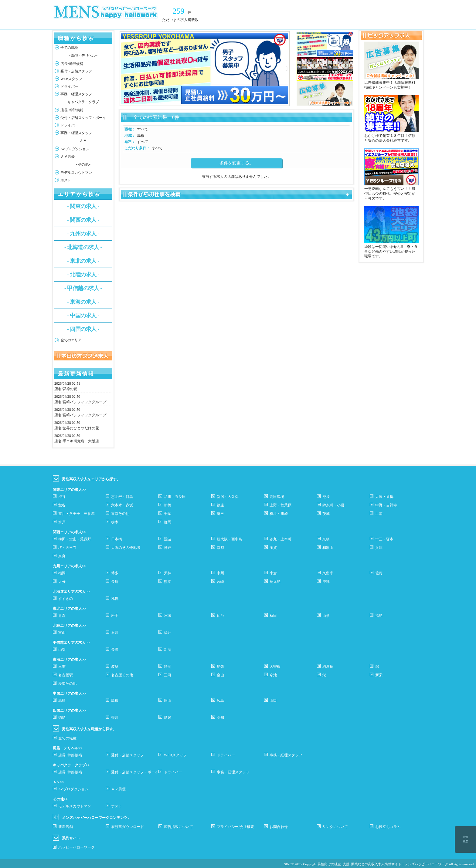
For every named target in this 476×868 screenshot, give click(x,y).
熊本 (168, 582)
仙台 (220, 616)
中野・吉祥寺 (386, 505)
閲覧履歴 (465, 839)
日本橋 (117, 539)
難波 (168, 539)
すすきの (66, 599)
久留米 (328, 573)
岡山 (168, 701)
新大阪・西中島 (229, 539)
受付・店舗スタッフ (76, 71)
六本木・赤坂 (122, 505)
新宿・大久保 (228, 497)
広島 (220, 701)
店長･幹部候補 (72, 64)
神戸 (168, 548)
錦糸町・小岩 (333, 505)
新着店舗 (66, 827)
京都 (220, 548)
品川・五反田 (175, 497)
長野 (115, 650)
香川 (115, 718)
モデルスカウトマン (76, 173)
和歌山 (328, 548)
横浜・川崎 (279, 514)
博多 (115, 573)
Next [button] (287, 69)
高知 (220, 718)
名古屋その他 (122, 675)
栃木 (115, 522)
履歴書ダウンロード (127, 827)
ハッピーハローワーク (76, 847)
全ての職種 (69, 48)
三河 (168, 675)
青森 (62, 616)
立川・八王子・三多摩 (76, 514)
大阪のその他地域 (126, 548)
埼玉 (220, 514)
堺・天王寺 (67, 548)
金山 (220, 675)
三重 (62, 667)
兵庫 (379, 548)
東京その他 (120, 514)
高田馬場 (277, 497)
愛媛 (168, 718)
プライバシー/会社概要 (235, 827)
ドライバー (69, 86)
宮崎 (220, 582)
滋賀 (273, 548)
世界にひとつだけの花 (81, 428)
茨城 (326, 514)
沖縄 (326, 582)
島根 (115, 701)
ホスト (66, 180)
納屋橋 (328, 667)
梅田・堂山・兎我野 (75, 539)
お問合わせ (279, 827)
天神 (168, 573)
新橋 (168, 505)
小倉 (273, 573)
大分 (62, 582)
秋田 (273, 616)
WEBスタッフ (71, 79)
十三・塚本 (384, 539)
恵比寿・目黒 (122, 497)
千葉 (168, 514)
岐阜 (115, 667)
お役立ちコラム (388, 827)
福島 (379, 616)
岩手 (115, 616)
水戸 (62, 522)
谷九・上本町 (280, 539)
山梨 (62, 650)
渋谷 (62, 497)
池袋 (326, 497)
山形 (326, 616)
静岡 (168, 667)
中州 (220, 573)
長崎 (115, 582)
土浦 (379, 514)
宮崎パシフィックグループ (84, 402)
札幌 (115, 599)
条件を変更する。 (236, 163)
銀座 (220, 505)
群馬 (168, 522)
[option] (205, 68)
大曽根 (275, 667)
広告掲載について (178, 827)
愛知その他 (67, 684)
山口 (273, 701)
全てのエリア (71, 340)
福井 (168, 633)
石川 (115, 633)
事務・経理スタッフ (76, 94)
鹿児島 (275, 582)
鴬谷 (62, 505)
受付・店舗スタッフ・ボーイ (83, 118)
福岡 (62, 573)
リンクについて (335, 827)
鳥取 (62, 701)
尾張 (220, 667)
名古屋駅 (66, 675)
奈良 (62, 556)
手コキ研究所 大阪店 (81, 441)
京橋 (326, 539)
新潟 (168, 650)
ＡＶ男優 (67, 157)
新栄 (379, 675)
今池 (273, 675)
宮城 (168, 616)
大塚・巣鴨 (384, 497)
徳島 (62, 718)
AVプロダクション (75, 149)
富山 (62, 633)
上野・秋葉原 (280, 505)
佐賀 (379, 573)
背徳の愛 (70, 389)
